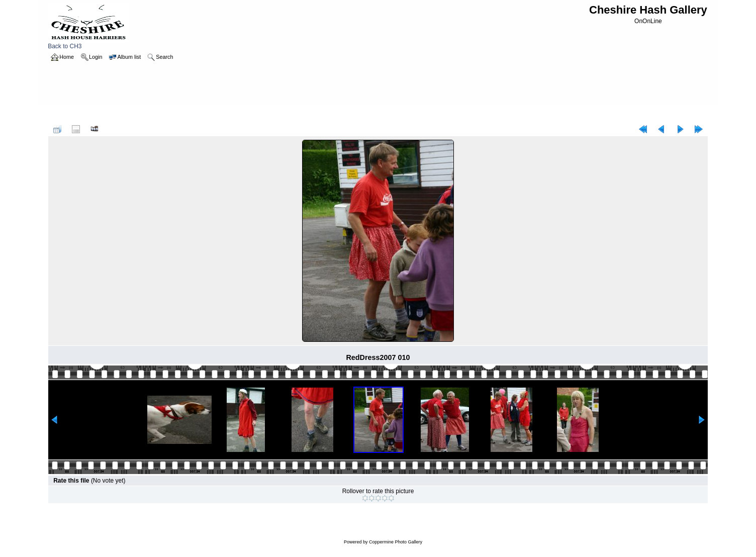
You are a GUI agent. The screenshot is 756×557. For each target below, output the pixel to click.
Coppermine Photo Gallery (396, 542)
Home (66, 115)
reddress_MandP (124, 115)
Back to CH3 (88, 43)
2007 (88, 115)
